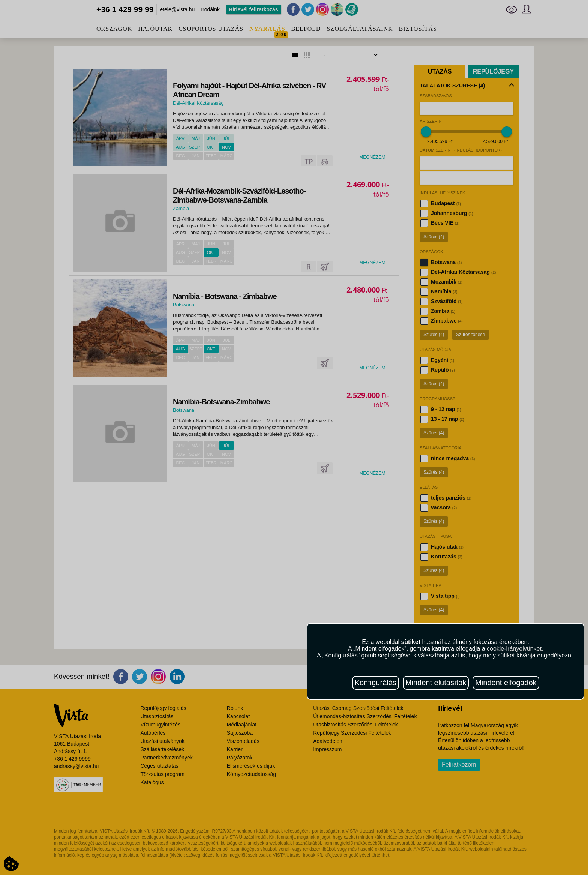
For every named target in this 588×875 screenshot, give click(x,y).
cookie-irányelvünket (514, 649)
